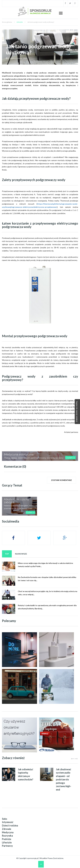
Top (7, 554)
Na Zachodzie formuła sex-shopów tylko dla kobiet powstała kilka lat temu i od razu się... (47, 579)
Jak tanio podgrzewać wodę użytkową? (38, 49)
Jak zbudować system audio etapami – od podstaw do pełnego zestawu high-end (64, 779)
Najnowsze (21, 554)
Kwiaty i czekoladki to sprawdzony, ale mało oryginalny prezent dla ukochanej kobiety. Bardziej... (47, 607)
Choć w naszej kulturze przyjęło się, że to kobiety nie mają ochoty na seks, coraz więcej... (48, 593)
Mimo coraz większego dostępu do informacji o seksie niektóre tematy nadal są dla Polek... (45, 565)
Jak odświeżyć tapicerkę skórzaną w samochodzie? (26, 774)
